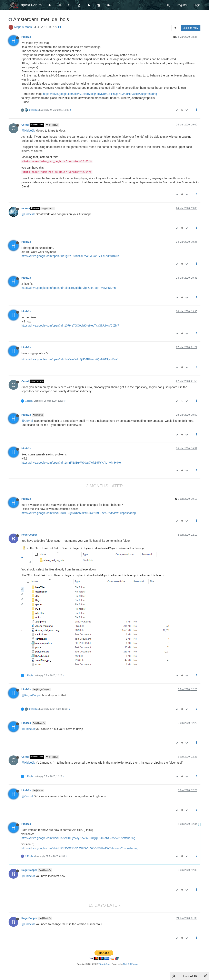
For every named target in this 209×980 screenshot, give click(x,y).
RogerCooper (29, 535)
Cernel (25, 125)
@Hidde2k (52, 125)
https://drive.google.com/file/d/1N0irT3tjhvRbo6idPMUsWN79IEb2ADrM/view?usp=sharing (79, 513)
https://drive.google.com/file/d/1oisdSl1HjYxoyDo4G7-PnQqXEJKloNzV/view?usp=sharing (100, 94)
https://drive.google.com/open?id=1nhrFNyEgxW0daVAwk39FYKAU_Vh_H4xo (71, 463)
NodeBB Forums (131, 964)
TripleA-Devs (104, 964)
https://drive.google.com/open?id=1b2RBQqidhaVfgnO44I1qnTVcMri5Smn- (69, 288)
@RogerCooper (41, 689)
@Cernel (38, 415)
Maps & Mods (23, 27)
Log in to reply (191, 28)
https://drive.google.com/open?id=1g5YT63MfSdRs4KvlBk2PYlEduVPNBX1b (70, 256)
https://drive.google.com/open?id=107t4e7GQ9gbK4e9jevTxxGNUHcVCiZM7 (70, 326)
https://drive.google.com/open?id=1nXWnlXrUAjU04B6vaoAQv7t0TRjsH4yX (69, 359)
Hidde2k (26, 37)
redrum (26, 208)
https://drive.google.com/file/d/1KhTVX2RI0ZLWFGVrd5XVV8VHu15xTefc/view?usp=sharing (80, 848)
